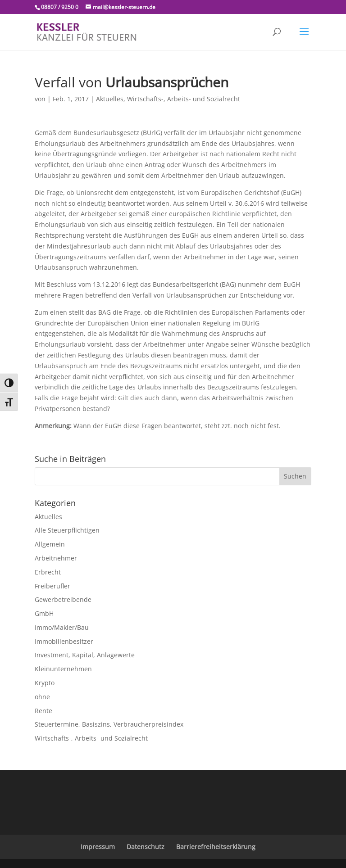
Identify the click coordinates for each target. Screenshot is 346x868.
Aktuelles (110, 99)
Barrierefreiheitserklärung (216, 847)
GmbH (44, 613)
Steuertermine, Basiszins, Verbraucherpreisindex (109, 724)
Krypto (45, 683)
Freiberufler (52, 586)
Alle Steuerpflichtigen (67, 530)
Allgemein (50, 544)
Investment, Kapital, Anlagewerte (85, 655)
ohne (42, 697)
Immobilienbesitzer (64, 641)
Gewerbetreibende (63, 599)
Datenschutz (146, 847)
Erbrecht (48, 572)
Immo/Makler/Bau (62, 627)
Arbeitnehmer (56, 558)
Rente (43, 711)
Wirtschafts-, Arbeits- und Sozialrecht (184, 99)
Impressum (98, 847)
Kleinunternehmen (63, 669)
